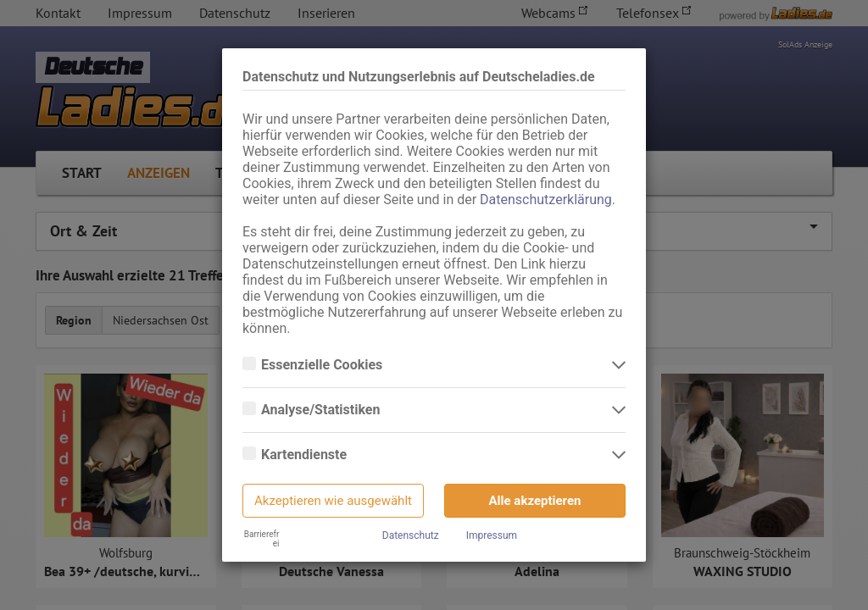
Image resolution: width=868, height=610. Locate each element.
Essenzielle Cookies (323, 365)
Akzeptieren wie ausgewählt (333, 501)
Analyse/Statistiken (322, 410)
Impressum (492, 535)
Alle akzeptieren (535, 501)
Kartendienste (306, 455)
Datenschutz (411, 535)
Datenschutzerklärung (546, 200)
